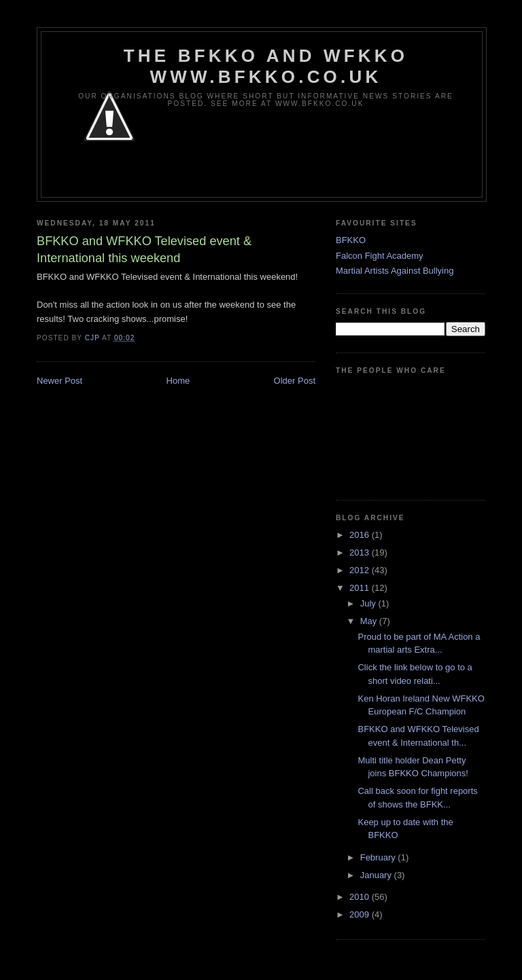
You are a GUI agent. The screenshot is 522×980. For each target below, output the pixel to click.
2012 (361, 570)
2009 (361, 914)
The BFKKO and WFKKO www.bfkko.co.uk (266, 66)
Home (178, 381)
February (379, 857)
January (377, 875)
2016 (361, 535)
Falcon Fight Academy (380, 256)
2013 (361, 552)
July (369, 603)
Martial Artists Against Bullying (395, 271)
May (370, 621)
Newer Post (59, 381)
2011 (361, 588)
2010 (361, 897)
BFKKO (351, 240)
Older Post (295, 381)
